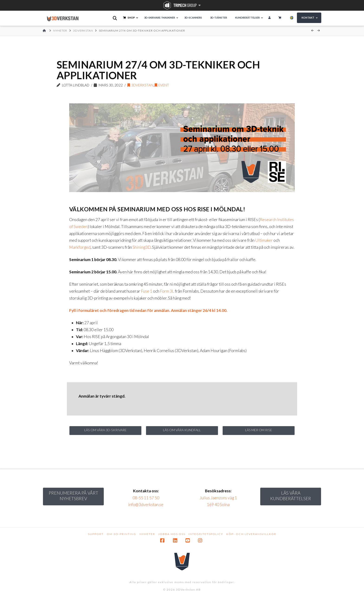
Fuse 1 (147, 291)
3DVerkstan (140, 85)
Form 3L (167, 291)
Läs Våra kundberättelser (291, 498)
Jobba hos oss (172, 536)
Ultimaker (264, 240)
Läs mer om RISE (259, 431)
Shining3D (142, 247)
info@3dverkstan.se (146, 507)
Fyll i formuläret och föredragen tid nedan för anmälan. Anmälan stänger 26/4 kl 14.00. (148, 310)
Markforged (80, 247)
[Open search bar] (115, 18)
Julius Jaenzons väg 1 (218, 500)
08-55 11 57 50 (146, 500)
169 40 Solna (218, 507)
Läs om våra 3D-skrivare (106, 431)
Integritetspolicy (206, 536)
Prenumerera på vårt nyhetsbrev (73, 498)
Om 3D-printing (122, 536)
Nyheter (147, 536)
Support (96, 536)
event (162, 85)
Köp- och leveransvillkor (251, 536)
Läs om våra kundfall (182, 431)
